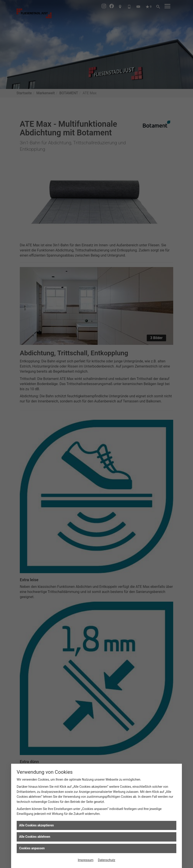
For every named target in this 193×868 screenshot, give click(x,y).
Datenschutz (107, 860)
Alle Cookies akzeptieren (36, 825)
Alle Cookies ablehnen (35, 837)
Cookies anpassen (32, 848)
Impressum (86, 860)
